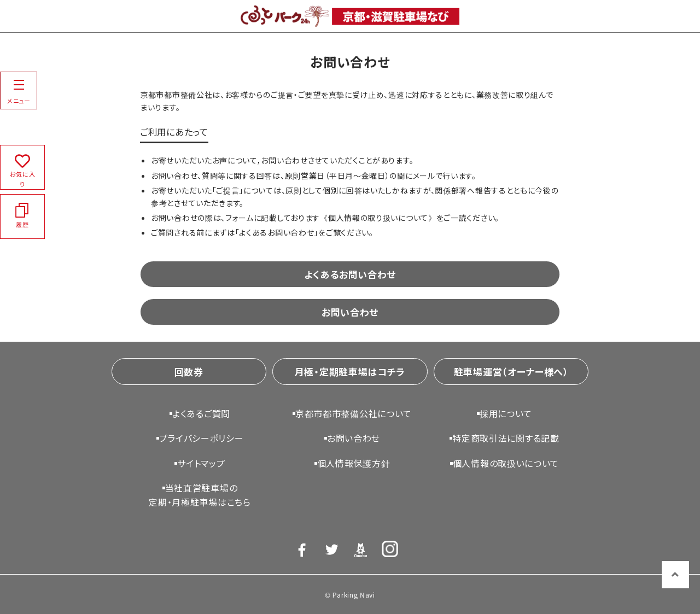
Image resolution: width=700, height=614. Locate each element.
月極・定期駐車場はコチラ (350, 372)
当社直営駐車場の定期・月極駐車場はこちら (200, 495)
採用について (506, 413)
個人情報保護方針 (354, 463)
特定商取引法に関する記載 (506, 438)
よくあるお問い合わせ (350, 274)
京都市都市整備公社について (354, 413)
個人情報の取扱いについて (506, 463)
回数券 (189, 372)
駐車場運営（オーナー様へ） (511, 372)
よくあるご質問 (201, 413)
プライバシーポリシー (202, 438)
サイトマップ (201, 463)
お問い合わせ (350, 312)
